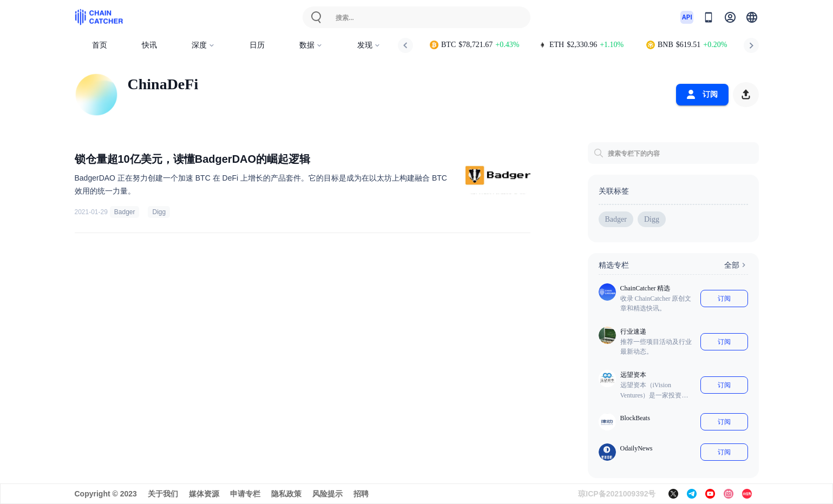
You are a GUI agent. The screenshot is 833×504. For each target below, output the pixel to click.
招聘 (361, 494)
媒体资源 (204, 494)
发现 (369, 45)
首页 (100, 45)
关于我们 (163, 494)
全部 (736, 265)
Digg (159, 212)
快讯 (149, 45)
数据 (311, 45)
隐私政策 (286, 494)
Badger (125, 212)
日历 (257, 45)
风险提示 (327, 494)
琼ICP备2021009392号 (617, 494)
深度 (203, 45)
